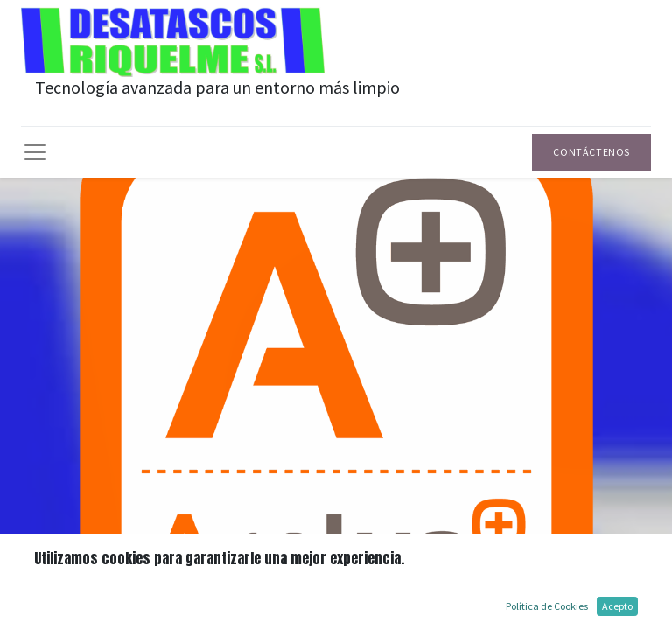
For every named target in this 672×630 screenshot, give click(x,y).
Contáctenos (591, 152)
